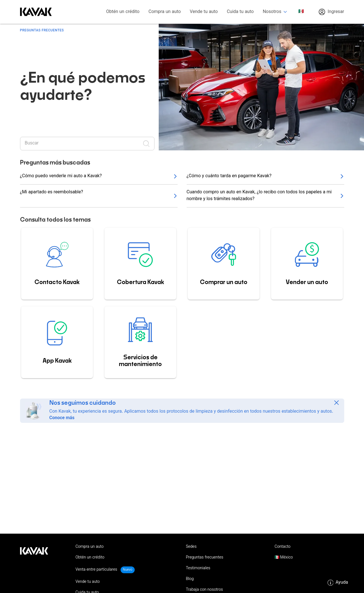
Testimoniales (198, 568)
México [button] (286, 558)
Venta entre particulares (97, 570)
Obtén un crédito (123, 12)
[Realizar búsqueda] (148, 144)
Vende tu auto (204, 12)
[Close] (336, 403)
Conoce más (62, 418)
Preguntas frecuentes (205, 558)
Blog (190, 579)
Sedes (191, 547)
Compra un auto (165, 12)
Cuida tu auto (240, 12)
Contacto (282, 547)
